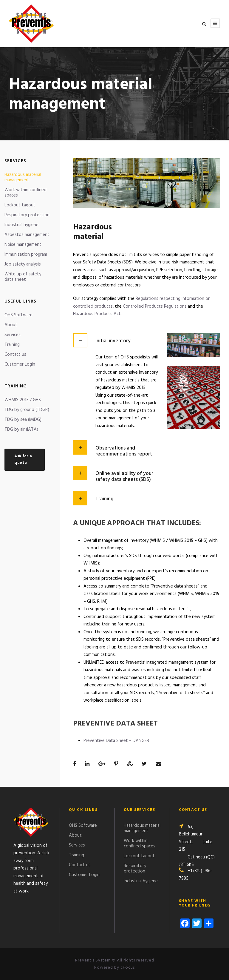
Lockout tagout (20, 205)
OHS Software (18, 315)
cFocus (128, 968)
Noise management (23, 245)
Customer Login (20, 364)
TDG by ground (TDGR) (27, 410)
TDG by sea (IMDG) (23, 420)
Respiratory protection (27, 215)
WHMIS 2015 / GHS (23, 400)
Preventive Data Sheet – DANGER (116, 741)
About (11, 325)
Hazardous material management (23, 177)
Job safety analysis (23, 264)
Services (13, 335)
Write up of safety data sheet (23, 277)
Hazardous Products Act (97, 314)
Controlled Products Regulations (155, 306)
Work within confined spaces (25, 193)
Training (12, 345)
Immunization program (26, 254)
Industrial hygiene (21, 225)
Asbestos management (27, 235)
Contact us (15, 355)
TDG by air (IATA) (21, 430)
